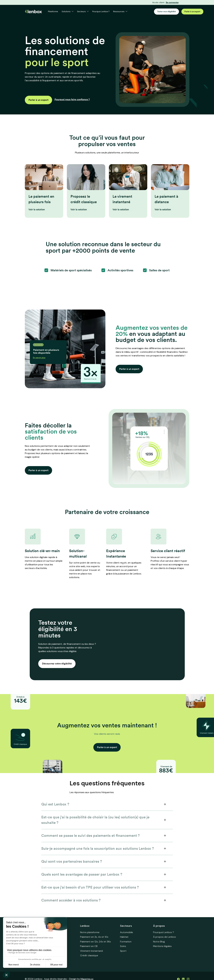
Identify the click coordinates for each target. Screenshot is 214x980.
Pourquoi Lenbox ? (101, 12)
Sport (123, 951)
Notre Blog (159, 942)
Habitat (124, 937)
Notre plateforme (90, 932)
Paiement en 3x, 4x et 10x (94, 937)
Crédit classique (89, 955)
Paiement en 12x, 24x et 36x (96, 942)
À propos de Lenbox (164, 937)
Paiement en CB (89, 946)
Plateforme (53, 12)
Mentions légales (162, 946)
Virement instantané (92, 951)
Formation (126, 942)
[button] (68, 12)
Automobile (126, 932)
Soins (123, 946)
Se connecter (172, 3)
